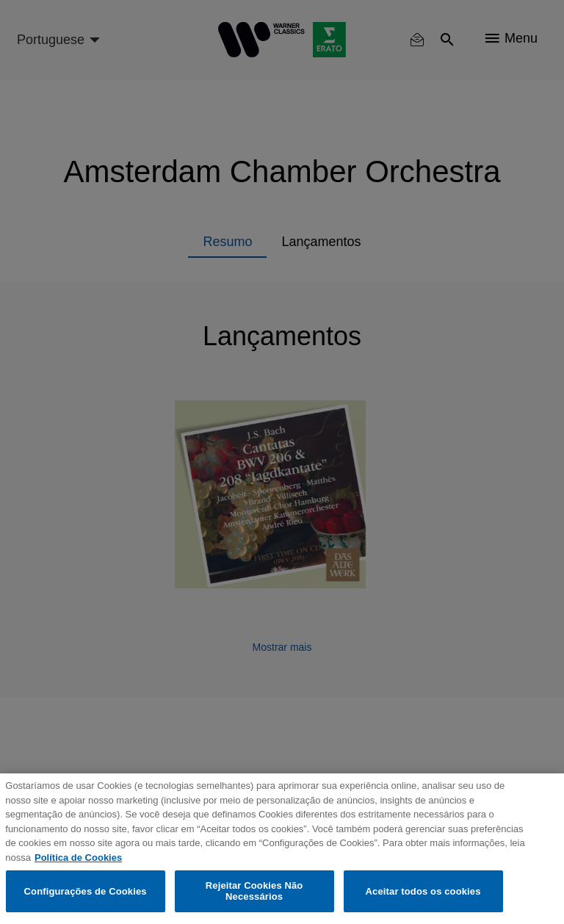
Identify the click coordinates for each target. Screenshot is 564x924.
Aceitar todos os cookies (423, 891)
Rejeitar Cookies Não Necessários (254, 891)
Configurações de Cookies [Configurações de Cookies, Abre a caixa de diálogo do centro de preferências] (86, 891)
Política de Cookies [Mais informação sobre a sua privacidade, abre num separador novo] (78, 858)
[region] (282, 849)
